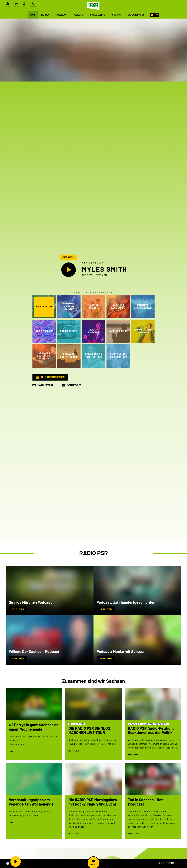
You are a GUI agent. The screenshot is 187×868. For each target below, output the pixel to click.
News (24, 4)
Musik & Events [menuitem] (98, 15)
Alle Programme (45, 385)
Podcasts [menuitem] (79, 15)
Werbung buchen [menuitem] (136, 15)
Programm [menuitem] (62, 15)
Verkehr (8, 4)
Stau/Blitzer (33, 4)
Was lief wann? (74, 385)
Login (154, 15)
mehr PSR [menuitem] (117, 15)
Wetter (16, 4)
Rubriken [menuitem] (46, 15)
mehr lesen (18, 609)
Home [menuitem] (33, 15)
